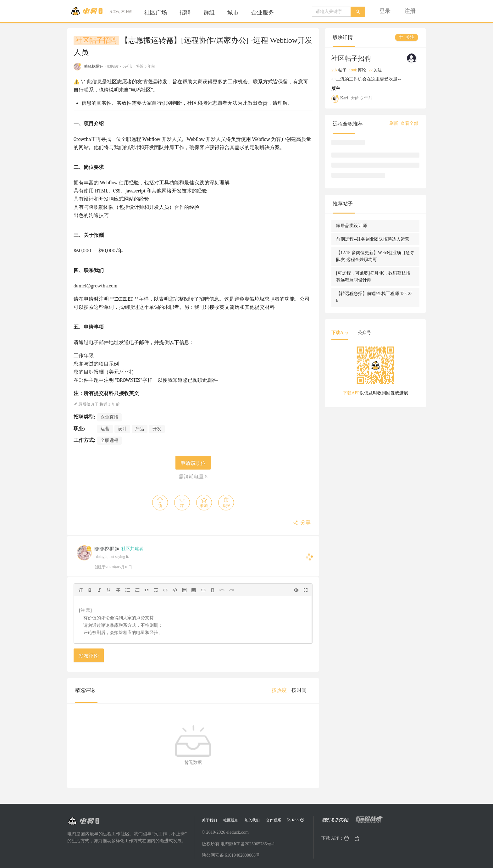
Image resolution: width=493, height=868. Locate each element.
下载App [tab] (340, 333)
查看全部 (409, 123)
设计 (122, 429)
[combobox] (331, 12)
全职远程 (109, 440)
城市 (233, 13)
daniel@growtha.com (96, 286)
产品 (140, 429)
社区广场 (156, 13)
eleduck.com (238, 832)
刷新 (394, 123)
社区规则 (231, 820)
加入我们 (252, 820)
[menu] (217, 13)
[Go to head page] (101, 11)
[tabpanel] (375, 373)
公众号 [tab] (364, 333)
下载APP (351, 393)
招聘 (185, 13)
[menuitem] (156, 13)
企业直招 (109, 417)
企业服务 (263, 13)
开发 (157, 429)
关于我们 (209, 820)
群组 (209, 13)
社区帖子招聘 (96, 41)
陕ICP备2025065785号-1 (252, 844)
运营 (105, 429)
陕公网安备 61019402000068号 (231, 855)
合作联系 (274, 820)
